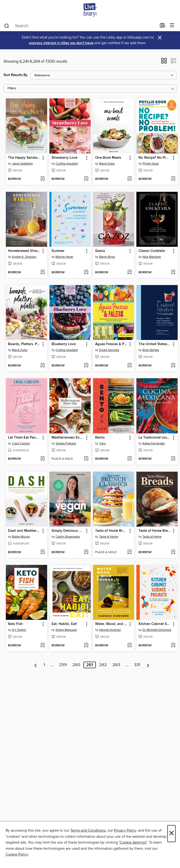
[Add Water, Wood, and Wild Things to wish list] (129, 646)
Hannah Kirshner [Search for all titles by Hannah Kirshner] (110, 630)
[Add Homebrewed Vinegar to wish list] (43, 273)
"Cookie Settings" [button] (133, 842)
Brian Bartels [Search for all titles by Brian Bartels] (151, 350)
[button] (164, 62)
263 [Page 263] (116, 665)
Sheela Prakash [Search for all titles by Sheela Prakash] (66, 444)
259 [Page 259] (63, 665)
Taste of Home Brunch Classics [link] (111, 531)
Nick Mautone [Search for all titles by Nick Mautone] (152, 257)
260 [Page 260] (76, 665)
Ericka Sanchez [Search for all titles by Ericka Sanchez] (109, 350)
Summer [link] (58, 251)
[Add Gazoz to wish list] (129, 273)
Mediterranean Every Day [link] (68, 438)
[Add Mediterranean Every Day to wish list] (86, 459)
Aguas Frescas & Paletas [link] (111, 344)
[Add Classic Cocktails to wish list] (173, 273)
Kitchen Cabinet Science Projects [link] (155, 624)
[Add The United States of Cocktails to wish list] (173, 366)
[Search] (7, 26)
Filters (12, 88)
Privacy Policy (125, 830)
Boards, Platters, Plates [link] (24, 344)
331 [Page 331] (137, 665)
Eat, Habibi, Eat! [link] (64, 624)
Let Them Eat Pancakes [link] (24, 438)
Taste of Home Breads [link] (155, 531)
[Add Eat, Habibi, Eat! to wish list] (86, 646)
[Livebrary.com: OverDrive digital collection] (90, 10)
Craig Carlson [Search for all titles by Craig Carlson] (21, 444)
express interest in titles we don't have (61, 43)
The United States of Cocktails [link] (155, 344)
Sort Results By (16, 75)
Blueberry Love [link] (64, 344)
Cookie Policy (17, 854)
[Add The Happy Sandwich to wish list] (43, 179)
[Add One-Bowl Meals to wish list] (129, 179)
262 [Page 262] (103, 665)
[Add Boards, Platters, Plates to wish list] (43, 366)
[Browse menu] (172, 25)
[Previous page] (36, 665)
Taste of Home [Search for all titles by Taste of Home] (109, 537)
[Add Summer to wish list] (86, 273)
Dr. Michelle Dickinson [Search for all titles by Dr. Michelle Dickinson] (157, 630)
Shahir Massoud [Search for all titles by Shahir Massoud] (66, 630)
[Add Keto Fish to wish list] (43, 646)
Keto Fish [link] (15, 624)
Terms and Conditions (88, 830)
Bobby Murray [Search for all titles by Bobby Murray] (21, 537)
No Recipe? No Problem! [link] (155, 158)
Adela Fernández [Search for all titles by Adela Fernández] (154, 444)
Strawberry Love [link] (64, 158)
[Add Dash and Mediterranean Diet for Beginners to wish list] (43, 552)
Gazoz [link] (100, 251)
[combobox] (80, 26)
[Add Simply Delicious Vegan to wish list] (86, 552)
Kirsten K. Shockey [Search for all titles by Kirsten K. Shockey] (24, 257)
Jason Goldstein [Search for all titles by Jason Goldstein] (22, 164)
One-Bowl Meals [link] (108, 158)
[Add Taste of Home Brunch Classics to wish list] (129, 552)
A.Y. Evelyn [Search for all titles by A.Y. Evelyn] (19, 630)
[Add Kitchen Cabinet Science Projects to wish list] (173, 646)
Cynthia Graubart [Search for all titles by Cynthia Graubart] (67, 164)
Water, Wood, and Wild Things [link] (111, 624)
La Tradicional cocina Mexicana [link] (155, 438)
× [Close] (171, 834)
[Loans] (163, 26)
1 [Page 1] (44, 665)
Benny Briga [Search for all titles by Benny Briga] (107, 257)
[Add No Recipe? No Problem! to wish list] (173, 179)
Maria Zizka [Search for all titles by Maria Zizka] (107, 164)
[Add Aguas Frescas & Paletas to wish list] (129, 366)
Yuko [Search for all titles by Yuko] (102, 444)
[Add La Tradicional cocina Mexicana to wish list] (173, 459)
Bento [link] (100, 438)
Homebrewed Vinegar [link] (24, 251)
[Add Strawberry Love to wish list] (86, 179)
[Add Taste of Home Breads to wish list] (173, 552)
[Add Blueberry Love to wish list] (86, 366)
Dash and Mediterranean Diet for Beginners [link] (24, 531)
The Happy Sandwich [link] (24, 158)
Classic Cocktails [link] (152, 251)
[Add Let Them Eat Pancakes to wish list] (43, 459)
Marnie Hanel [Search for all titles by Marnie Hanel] (64, 257)
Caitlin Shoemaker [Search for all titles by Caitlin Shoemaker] (68, 537)
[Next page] (148, 665)
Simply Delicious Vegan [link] (68, 531)
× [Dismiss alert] (160, 38)
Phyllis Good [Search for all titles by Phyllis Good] (151, 164)
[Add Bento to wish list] (129, 459)
